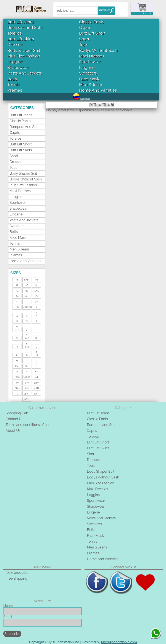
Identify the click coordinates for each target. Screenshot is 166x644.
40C (27, 399)
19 (17, 285)
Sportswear (90, 62)
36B (17, 388)
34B (36, 383)
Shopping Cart (17, 413)
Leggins (15, 62)
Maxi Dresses (92, 56)
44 (36, 377)
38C (37, 394)
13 (17, 355)
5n (17, 280)
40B (37, 388)
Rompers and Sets (25, 27)
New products (17, 573)
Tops (84, 45)
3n (36, 301)
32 (27, 291)
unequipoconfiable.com (119, 642)
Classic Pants (92, 22)
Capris (85, 27)
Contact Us (14, 419)
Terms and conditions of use (28, 425)
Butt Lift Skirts (21, 39)
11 (17, 338)
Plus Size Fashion (24, 56)
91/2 (37, 354)
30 (27, 285)
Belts (12, 79)
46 (17, 383)
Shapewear (18, 67)
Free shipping (16, 578)
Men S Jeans (91, 84)
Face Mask (89, 79)
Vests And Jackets (25, 73)
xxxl (17, 377)
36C (27, 394)
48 (17, 307)
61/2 (17, 328)
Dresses (15, 45)
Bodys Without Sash (98, 50)
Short (84, 39)
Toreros (14, 33)
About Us (13, 431)
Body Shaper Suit (24, 50)
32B (27, 383)
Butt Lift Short (92, 33)
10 (27, 360)
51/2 (37, 314)
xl (36, 338)
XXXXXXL (27, 307)
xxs (17, 366)
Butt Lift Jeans (21, 22)
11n (36, 285)
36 (37, 280)
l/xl (36, 296)
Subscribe (12, 634)
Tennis (14, 84)
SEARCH (104, 10)
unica (27, 377)
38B (27, 388)
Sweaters (88, 73)
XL (27, 301)
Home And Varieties (98, 90)
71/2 (27, 336)
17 (37, 360)
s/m (27, 280)
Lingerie (87, 67)
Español (81, 99)
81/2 (27, 345)
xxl (36, 371)
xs (27, 366)
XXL (37, 291)
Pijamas (15, 90)
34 (17, 291)
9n (27, 296)
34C (17, 394)
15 (17, 360)
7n (17, 296)
